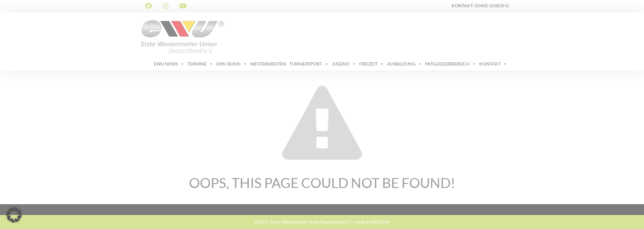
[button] (14, 215)
